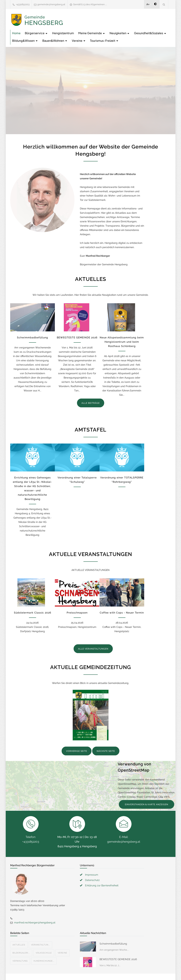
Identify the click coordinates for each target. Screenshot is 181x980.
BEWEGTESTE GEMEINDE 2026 (77, 337)
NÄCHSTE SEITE (106, 751)
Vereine (79, 41)
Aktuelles (19, 945)
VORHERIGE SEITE (77, 751)
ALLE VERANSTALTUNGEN (93, 649)
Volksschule (44, 953)
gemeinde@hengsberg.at (51, 4)
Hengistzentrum (63, 33)
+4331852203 (23, 4)
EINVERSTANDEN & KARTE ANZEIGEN (147, 804)
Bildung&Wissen (25, 41)
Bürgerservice (36, 33)
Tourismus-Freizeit (104, 41)
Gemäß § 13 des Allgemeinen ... (90, 4)
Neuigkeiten (120, 33)
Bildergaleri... (21, 953)
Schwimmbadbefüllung (33, 337)
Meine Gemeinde (92, 33)
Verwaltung (20, 961)
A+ (148, 4)
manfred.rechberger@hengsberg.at (35, 923)
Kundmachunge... (44, 961)
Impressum (92, 875)
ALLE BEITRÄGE (91, 403)
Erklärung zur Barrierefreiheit (102, 885)
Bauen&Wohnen (55, 41)
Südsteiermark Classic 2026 (33, 613)
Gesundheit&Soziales (150, 33)
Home (16, 33)
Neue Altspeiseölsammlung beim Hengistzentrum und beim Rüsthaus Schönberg (122, 342)
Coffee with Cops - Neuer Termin (122, 613)
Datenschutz (92, 880)
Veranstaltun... (40, 945)
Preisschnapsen (77, 613)
